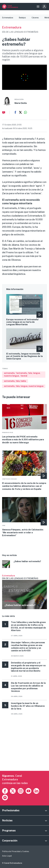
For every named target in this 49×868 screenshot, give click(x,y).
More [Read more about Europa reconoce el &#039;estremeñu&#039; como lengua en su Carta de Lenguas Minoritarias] (24, 310)
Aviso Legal (7, 856)
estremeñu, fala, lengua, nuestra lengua (24, 386)
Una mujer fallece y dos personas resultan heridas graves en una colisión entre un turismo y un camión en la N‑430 (28, 647)
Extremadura (8, 18)
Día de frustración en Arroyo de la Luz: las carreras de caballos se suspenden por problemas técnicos (28, 687)
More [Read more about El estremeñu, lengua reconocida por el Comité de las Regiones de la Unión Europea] (24, 344)
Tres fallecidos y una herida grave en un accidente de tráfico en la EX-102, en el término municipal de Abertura (28, 626)
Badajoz (22, 18)
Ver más (24, 592)
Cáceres (35, 18)
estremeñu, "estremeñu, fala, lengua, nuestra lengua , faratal (22, 374)
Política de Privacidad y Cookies (16, 851)
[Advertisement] (24, 746)
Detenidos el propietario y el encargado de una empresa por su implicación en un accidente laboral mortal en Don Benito (28, 667)
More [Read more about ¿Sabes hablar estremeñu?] (24, 564)
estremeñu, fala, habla (15, 381)
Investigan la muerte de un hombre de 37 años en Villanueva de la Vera (28, 706)
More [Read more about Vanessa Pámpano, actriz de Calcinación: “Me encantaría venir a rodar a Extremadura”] (24, 517)
